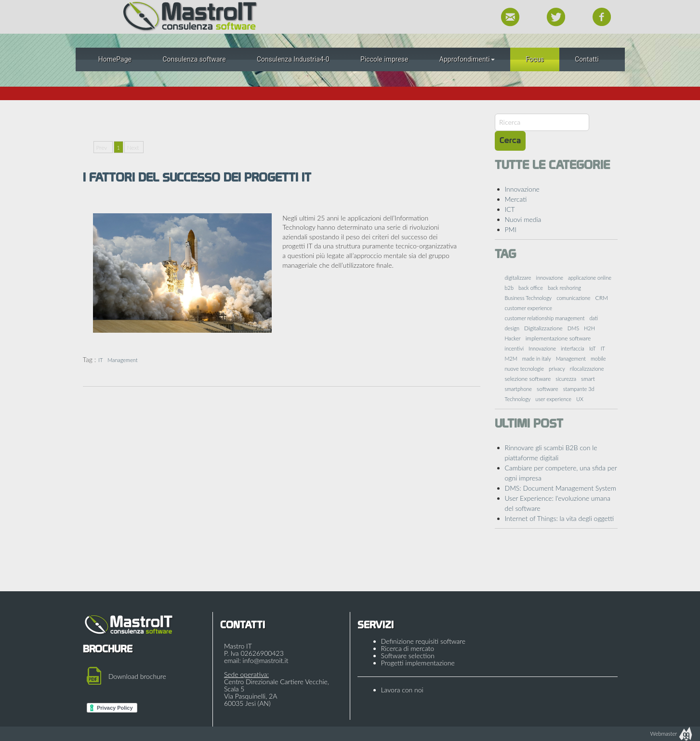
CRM (602, 298)
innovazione (549, 278)
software (548, 389)
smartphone (519, 389)
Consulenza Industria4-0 (293, 59)
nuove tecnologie (524, 369)
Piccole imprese (384, 59)
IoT (593, 348)
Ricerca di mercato (408, 648)
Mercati (516, 199)
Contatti (587, 59)
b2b (509, 288)
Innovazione (522, 189)
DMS (573, 328)
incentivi (515, 348)
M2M (511, 358)
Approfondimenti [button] (467, 59)
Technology (518, 399)
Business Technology (528, 298)
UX (580, 399)
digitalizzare (518, 278)
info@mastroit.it (266, 660)
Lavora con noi (402, 690)
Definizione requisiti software (423, 641)
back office (531, 288)
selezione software (528, 379)
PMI (511, 229)
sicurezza (566, 379)
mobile (598, 358)
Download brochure (137, 676)
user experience (553, 399)
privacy (557, 369)
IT (100, 360)
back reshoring (564, 288)
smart (588, 379)
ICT (510, 209)
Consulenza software (194, 59)
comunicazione (573, 298)
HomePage (115, 59)
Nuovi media (523, 219)
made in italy (537, 358)
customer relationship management (545, 318)
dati (594, 318)
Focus (535, 59)
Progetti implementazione (418, 663)
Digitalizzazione (543, 328)
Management (122, 360)
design (512, 328)
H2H (589, 328)
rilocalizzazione (587, 369)
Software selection (408, 656)
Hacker (513, 338)
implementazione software (558, 338)
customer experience (529, 308)
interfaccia (573, 348)
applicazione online (590, 278)
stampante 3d (579, 389)
